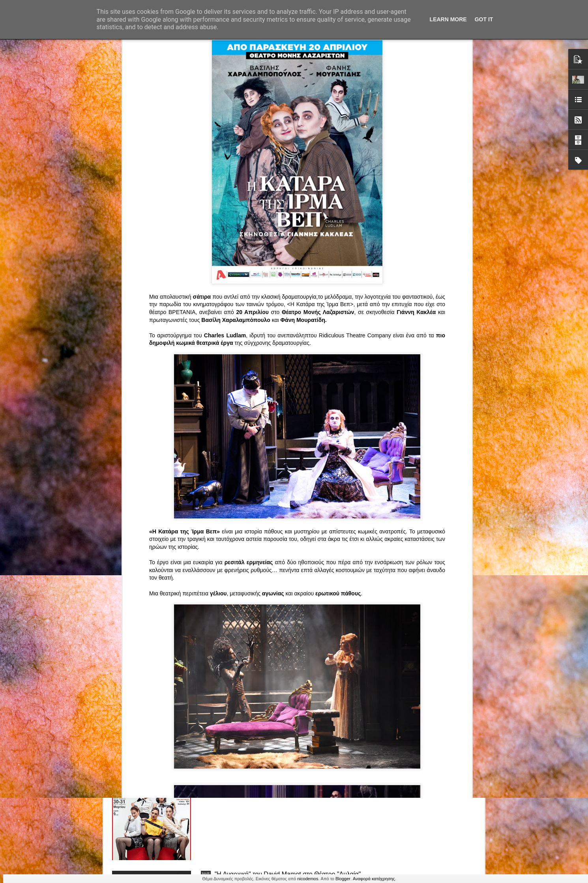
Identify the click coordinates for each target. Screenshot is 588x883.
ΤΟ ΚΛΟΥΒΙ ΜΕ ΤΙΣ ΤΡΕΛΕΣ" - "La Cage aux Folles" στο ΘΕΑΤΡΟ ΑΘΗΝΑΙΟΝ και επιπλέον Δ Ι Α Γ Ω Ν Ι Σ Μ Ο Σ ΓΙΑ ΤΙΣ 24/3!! (290, 613)
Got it (484, 19)
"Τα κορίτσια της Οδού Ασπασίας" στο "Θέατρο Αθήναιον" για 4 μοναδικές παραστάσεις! (280, 788)
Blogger (343, 879)
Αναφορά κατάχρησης (374, 879)
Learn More (448, 19)
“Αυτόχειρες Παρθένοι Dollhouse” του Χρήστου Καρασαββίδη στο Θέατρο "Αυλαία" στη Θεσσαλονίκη (289, 699)
